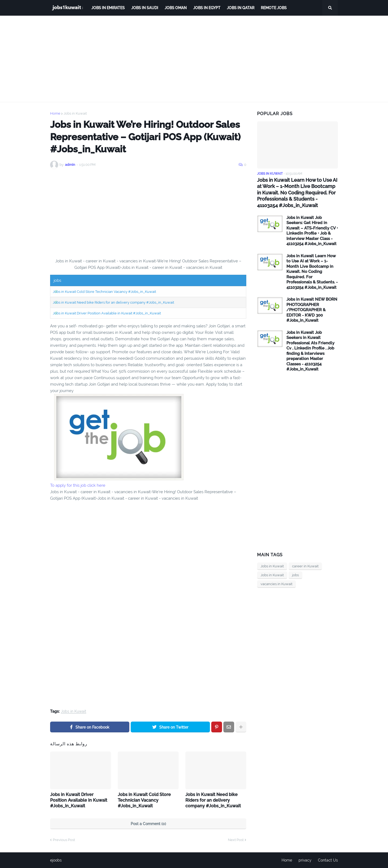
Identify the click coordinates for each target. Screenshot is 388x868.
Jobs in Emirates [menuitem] (108, 8)
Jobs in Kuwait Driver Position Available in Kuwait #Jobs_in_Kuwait (107, 313)
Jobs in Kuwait (75, 113)
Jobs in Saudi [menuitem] (145, 8)
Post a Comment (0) (148, 824)
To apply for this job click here (78, 485)
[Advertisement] (194, 59)
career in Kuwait (305, 566)
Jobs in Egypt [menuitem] (207, 8)
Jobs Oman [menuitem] (176, 8)
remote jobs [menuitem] (274, 8)
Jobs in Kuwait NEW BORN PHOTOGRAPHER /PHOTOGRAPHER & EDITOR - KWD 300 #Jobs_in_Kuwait (312, 310)
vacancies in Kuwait (276, 584)
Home (55, 113)
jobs (295, 575)
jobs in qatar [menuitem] (241, 8)
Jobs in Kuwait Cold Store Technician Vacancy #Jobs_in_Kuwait (104, 292)
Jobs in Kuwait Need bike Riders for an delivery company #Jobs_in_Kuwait (113, 302)
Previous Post (64, 840)
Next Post (236, 840)
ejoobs (56, 860)
